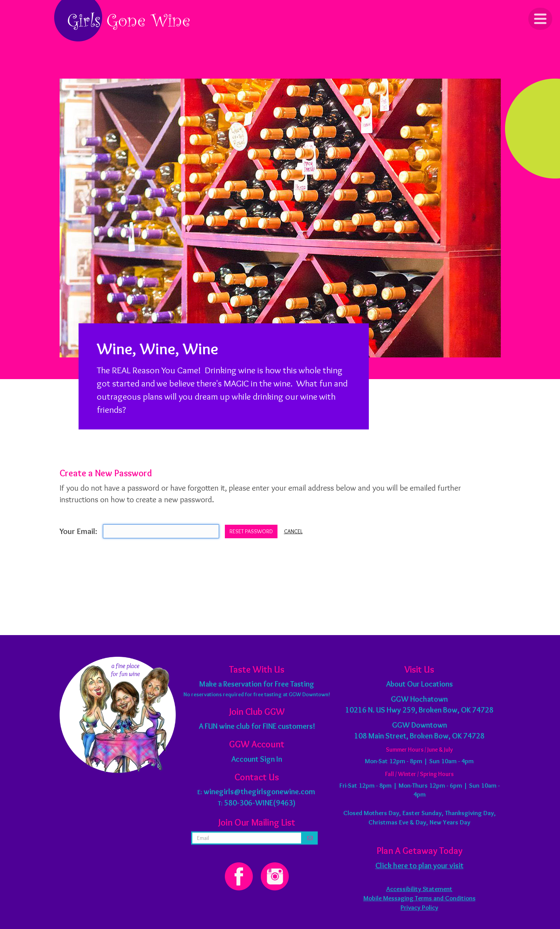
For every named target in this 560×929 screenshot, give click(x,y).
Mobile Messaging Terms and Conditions (420, 898)
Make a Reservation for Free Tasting (257, 684)
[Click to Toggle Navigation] (540, 19)
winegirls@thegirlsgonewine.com (259, 792)
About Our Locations (420, 684)
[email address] (247, 838)
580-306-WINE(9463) (260, 803)
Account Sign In (257, 759)
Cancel (293, 531)
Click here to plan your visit (420, 865)
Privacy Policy (419, 907)
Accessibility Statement (419, 889)
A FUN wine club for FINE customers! (257, 726)
